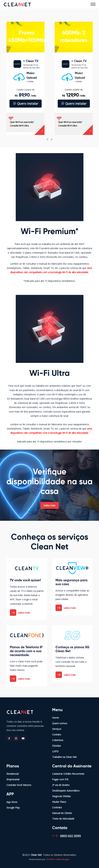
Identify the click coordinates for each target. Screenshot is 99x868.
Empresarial (13, 779)
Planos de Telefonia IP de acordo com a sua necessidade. (26, 651)
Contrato (57, 807)
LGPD (55, 751)
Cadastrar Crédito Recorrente (68, 774)
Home (56, 718)
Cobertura (58, 740)
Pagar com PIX (60, 779)
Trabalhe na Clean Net (64, 757)
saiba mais (20, 613)
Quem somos (60, 723)
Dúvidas (57, 746)
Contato (57, 734)
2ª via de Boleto (61, 785)
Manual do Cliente (62, 813)
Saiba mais (50, 505)
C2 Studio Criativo (54, 859)
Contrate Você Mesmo (19, 785)
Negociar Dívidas (61, 796)
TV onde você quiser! (25, 580)
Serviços (57, 729)
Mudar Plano (59, 802)
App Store (12, 802)
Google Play (13, 808)
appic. (67, 859)
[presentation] (48, 139)
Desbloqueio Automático (66, 791)
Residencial (13, 774)
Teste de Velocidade (63, 819)
